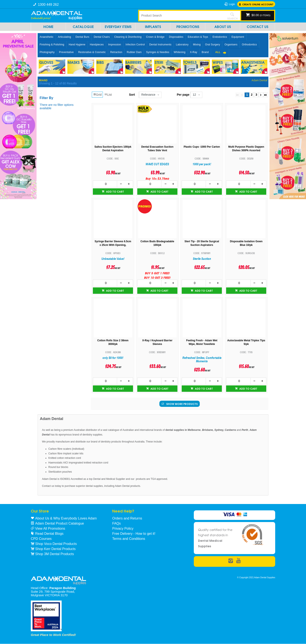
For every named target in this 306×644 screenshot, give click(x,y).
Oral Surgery (212, 45)
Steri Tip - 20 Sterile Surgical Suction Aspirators (202, 243)
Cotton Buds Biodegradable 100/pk (157, 243)
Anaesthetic (47, 37)
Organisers (231, 45)
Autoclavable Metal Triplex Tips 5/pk (246, 342)
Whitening (179, 52)
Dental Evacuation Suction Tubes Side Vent (157, 149)
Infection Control (135, 45)
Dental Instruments (160, 45)
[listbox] (150, 95)
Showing (58, 83)
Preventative (66, 52)
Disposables (176, 37)
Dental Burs (82, 37)
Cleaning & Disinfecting (128, 37)
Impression (115, 45)
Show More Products (182, 404)
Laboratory (182, 45)
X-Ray (194, 52)
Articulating (65, 37)
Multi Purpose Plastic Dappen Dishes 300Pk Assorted (246, 149)
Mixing (197, 45)
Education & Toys (198, 37)
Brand (205, 52)
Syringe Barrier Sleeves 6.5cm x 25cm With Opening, (113, 243)
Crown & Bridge (155, 37)
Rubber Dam (134, 52)
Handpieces (97, 45)
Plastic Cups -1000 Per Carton (202, 147)
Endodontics (220, 37)
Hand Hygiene (77, 45)
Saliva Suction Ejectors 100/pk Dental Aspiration (113, 149)
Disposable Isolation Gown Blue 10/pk (246, 243)
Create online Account (258, 4)
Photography (47, 52)
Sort (132, 95)
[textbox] (182, 15)
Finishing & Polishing (52, 45)
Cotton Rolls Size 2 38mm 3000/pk (113, 342)
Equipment (238, 37)
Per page (183, 95)
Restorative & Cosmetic (92, 52)
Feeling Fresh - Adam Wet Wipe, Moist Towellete (202, 342)
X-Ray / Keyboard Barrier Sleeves (157, 342)
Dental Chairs (102, 37)
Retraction (116, 52)
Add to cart (115, 191)
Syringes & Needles (158, 52)
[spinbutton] (105, 184)
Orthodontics (249, 45)
